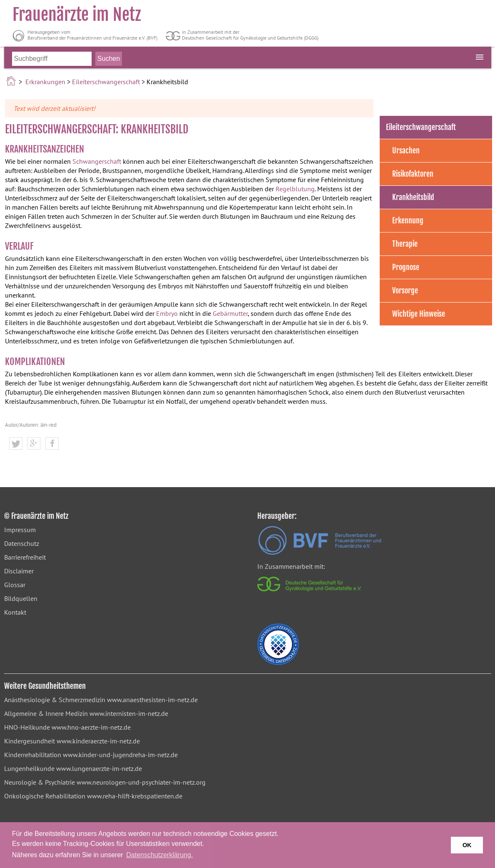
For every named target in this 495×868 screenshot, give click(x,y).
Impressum (20, 530)
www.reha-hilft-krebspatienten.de (135, 796)
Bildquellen (21, 598)
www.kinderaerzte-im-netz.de (98, 741)
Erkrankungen (45, 82)
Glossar (15, 585)
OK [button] (467, 845)
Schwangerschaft (97, 161)
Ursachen (406, 150)
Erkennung (408, 220)
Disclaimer (19, 571)
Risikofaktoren (413, 174)
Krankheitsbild (413, 197)
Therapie (405, 244)
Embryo (167, 313)
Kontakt (15, 612)
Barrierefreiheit (25, 557)
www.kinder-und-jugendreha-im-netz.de (120, 755)
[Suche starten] (109, 59)
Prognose (406, 267)
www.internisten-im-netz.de (129, 713)
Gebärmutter (230, 313)
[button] (16, 444)
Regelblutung (295, 189)
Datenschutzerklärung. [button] (159, 855)
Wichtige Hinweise (419, 314)
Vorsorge (405, 290)
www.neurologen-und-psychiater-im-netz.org (141, 782)
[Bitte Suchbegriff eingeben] (52, 59)
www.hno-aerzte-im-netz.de (91, 727)
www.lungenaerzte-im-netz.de (99, 768)
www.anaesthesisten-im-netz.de (152, 700)
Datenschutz (22, 543)
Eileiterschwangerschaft (106, 82)
